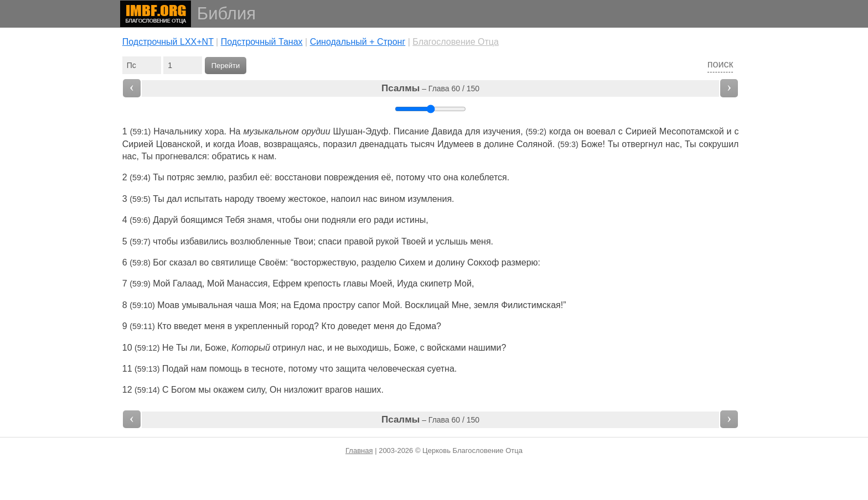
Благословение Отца (456, 42)
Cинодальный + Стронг (358, 42)
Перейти (226, 66)
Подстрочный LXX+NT (168, 42)
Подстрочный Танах (262, 42)
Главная (359, 450)
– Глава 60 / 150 (430, 88)
